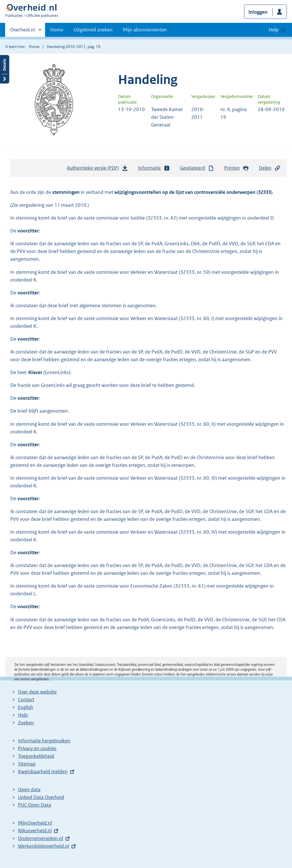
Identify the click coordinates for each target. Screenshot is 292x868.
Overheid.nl (23, 31)
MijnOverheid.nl (35, 823)
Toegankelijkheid (36, 756)
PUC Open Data (35, 805)
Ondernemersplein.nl (40, 838)
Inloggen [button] (258, 12)
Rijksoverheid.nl (35, 831)
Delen (270, 168)
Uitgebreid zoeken (93, 30)
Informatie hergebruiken (44, 741)
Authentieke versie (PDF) (98, 169)
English (26, 707)
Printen (237, 168)
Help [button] (274, 30)
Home (57, 30)
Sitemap (27, 764)
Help (23, 715)
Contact (26, 700)
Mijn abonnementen (145, 30)
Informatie (154, 168)
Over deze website (37, 692)
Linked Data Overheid (41, 797)
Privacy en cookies (37, 748)
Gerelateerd (197, 168)
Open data (29, 789)
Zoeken (26, 723)
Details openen (5, 69)
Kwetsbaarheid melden (43, 771)
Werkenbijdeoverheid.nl (43, 846)
